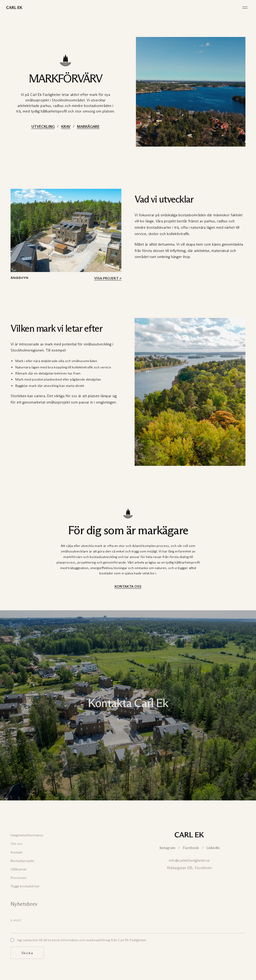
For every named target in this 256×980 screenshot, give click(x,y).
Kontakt (16, 852)
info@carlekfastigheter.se (189, 861)
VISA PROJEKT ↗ (108, 278)
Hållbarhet (18, 869)
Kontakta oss (128, 719)
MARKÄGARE (88, 127)
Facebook (191, 848)
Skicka (27, 953)
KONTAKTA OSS (128, 586)
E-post (16, 920)
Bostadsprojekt (22, 861)
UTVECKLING (43, 127)
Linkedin (213, 848)
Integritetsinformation (27, 835)
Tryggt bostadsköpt (25, 886)
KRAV (66, 127)
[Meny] (245, 8)
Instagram (167, 848)
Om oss (16, 843)
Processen (18, 878)
